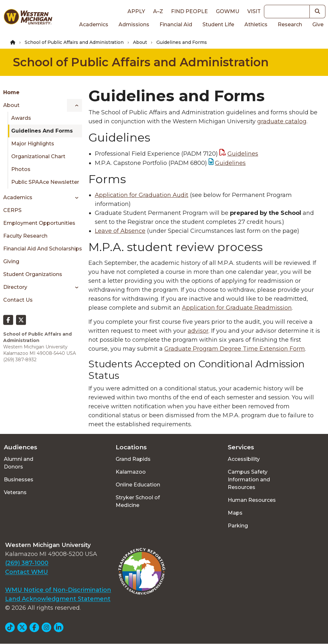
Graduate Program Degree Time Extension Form (235, 349)
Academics (94, 24)
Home (11, 92)
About (140, 42)
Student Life (218, 24)
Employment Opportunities (39, 223)
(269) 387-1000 (27, 563)
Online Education (138, 485)
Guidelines (243, 154)
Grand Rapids (133, 459)
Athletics (256, 24)
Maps (235, 513)
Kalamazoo (131, 472)
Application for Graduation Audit (142, 195)
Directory (15, 287)
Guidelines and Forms (42, 131)
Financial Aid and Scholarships (43, 249)
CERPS (12, 210)
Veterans (15, 492)
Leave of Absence (120, 231)
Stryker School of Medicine (138, 501)
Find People (189, 11)
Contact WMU (27, 572)
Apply (136, 11)
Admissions (134, 24)
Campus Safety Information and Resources (249, 480)
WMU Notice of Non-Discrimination (58, 590)
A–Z (158, 11)
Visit (254, 11)
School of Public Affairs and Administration (74, 42)
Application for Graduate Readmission (237, 308)
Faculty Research (25, 236)
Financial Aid (176, 24)
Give (318, 24)
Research (290, 24)
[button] (318, 12)
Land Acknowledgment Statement (58, 599)
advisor (198, 331)
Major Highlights (33, 144)
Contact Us (18, 300)
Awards (21, 118)
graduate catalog (282, 121)
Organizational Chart (38, 156)
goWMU (228, 11)
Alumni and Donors (19, 463)
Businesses (19, 480)
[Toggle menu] (74, 105)
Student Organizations (33, 274)
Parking (238, 526)
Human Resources (252, 500)
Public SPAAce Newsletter (45, 182)
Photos (21, 169)
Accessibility (244, 459)
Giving (11, 261)
